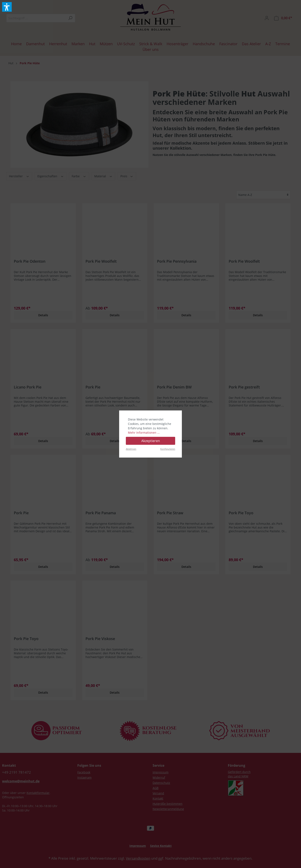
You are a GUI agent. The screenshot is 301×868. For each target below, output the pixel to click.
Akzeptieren (151, 441)
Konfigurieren (168, 449)
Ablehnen (131, 449)
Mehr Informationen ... (144, 433)
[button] (7, 7)
